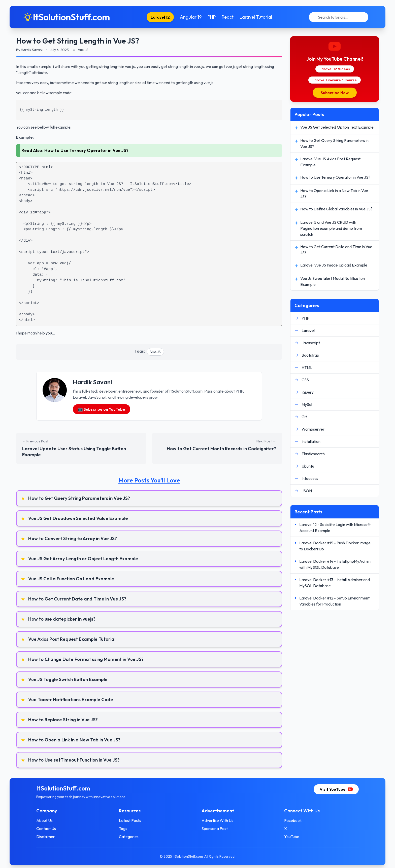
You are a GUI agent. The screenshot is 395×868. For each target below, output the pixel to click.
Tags (123, 828)
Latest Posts (130, 820)
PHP (212, 17)
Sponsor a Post (215, 828)
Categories (129, 837)
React (228, 17)
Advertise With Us (217, 820)
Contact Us (46, 828)
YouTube (292, 837)
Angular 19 (191, 17)
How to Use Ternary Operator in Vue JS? (87, 150)
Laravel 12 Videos (335, 69)
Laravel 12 (160, 17)
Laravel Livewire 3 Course (335, 80)
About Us (44, 820)
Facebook (293, 820)
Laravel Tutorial (256, 17)
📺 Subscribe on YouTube (102, 409)
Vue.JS (155, 352)
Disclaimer (45, 837)
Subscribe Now (335, 93)
